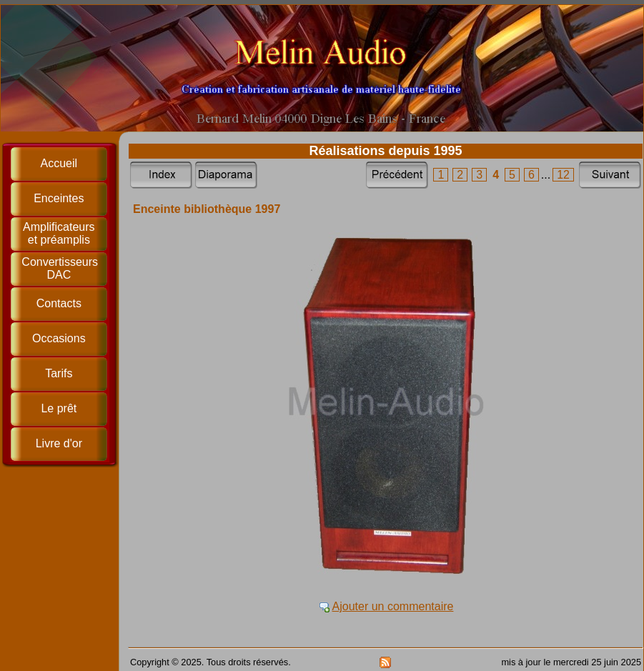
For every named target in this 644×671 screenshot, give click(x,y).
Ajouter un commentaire (393, 606)
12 (563, 175)
